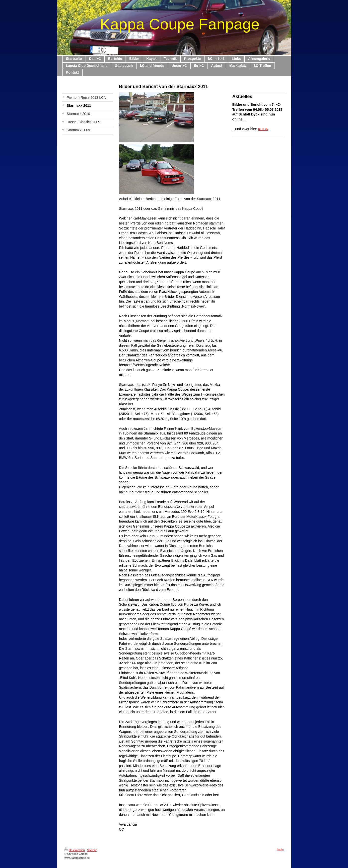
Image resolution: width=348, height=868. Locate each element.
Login (280, 849)
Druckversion (75, 850)
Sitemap (92, 850)
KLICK (263, 129)
